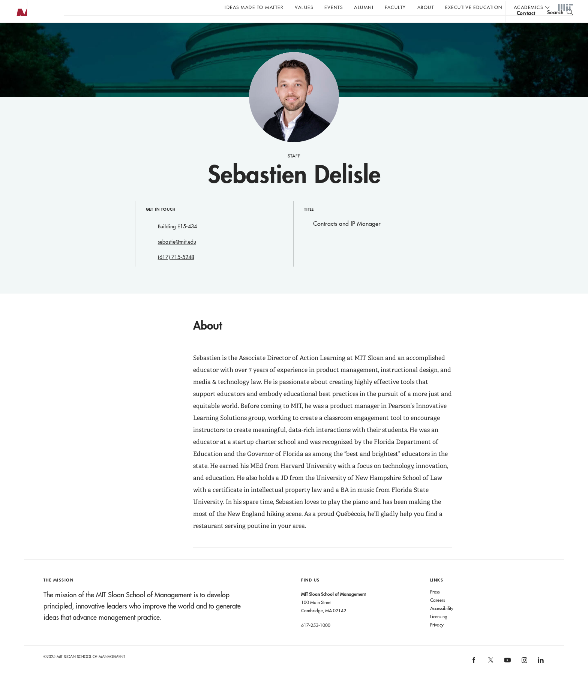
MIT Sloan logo (19, 37)
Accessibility (442, 623)
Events (334, 7)
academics (529, 7)
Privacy (437, 640)
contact (526, 28)
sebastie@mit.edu (177, 257)
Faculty (395, 7)
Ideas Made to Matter (254, 7)
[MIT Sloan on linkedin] (540, 677)
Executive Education (474, 7)
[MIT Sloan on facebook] (474, 677)
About (426, 7)
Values (304, 7)
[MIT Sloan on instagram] (524, 677)
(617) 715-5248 (176, 272)
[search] (560, 26)
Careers (438, 615)
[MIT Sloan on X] (490, 678)
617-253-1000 (316, 640)
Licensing (439, 631)
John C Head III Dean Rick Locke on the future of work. (208, 27)
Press (435, 607)
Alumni (364, 7)
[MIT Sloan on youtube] (506, 679)
